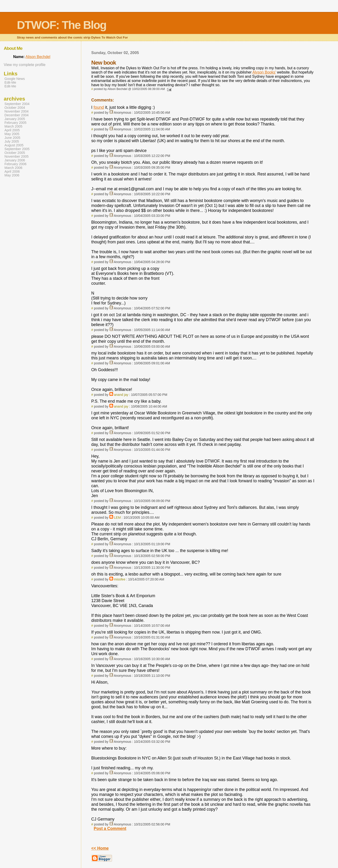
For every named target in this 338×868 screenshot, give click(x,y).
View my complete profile (25, 65)
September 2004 (17, 104)
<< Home (100, 848)
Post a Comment (110, 829)
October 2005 (15, 153)
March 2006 (13, 168)
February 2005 (15, 123)
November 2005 (17, 156)
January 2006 (15, 160)
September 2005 (17, 149)
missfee (120, 579)
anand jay (121, 395)
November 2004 (17, 111)
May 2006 (12, 175)
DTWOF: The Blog (62, 25)
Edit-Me (10, 82)
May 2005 (12, 134)
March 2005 (13, 126)
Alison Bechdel (38, 57)
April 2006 (12, 171)
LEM (117, 518)
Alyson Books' (264, 72)
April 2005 (12, 130)
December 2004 (17, 115)
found (99, 107)
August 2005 (14, 145)
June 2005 (12, 138)
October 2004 (15, 108)
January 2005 (15, 119)
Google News (15, 79)
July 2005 (12, 141)
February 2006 (15, 164)
